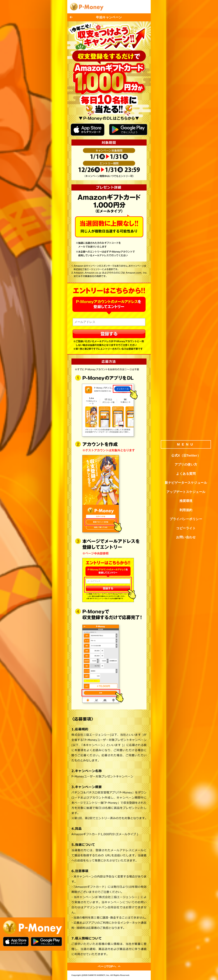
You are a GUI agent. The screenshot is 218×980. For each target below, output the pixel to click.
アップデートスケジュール (186, 492)
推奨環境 (186, 501)
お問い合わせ (186, 537)
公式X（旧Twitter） (186, 455)
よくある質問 (186, 474)
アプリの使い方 (186, 464)
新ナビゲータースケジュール (186, 483)
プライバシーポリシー (186, 519)
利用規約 (186, 510)
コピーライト (186, 528)
